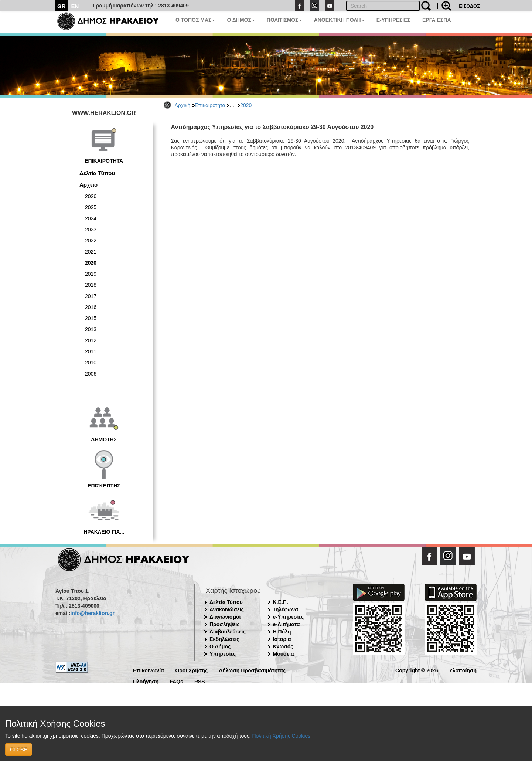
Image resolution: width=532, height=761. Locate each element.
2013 (91, 329)
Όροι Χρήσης (192, 670)
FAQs (176, 681)
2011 (91, 351)
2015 (91, 318)
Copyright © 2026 (417, 670)
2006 (91, 374)
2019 (91, 274)
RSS (200, 681)
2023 (91, 230)
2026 (91, 196)
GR (62, 6)
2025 (91, 207)
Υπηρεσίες (223, 654)
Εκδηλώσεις (224, 639)
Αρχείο (88, 185)
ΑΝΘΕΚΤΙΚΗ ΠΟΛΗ (339, 20)
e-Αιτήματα (287, 624)
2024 (91, 218)
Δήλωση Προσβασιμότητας (252, 670)
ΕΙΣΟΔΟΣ (469, 6)
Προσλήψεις (225, 624)
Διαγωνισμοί (225, 617)
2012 (91, 340)
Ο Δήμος (220, 646)
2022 (91, 241)
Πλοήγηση (146, 681)
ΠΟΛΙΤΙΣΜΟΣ (284, 20)
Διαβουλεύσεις (228, 632)
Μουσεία (284, 654)
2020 (246, 105)
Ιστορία (282, 639)
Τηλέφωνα (286, 609)
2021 (91, 252)
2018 (91, 285)
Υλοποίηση (463, 670)
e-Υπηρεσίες (289, 617)
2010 (91, 363)
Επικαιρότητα (210, 105)
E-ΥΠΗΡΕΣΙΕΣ (393, 20)
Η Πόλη (282, 632)
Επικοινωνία (149, 670)
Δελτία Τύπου (97, 173)
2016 (91, 307)
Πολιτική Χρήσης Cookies (281, 736)
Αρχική (183, 105)
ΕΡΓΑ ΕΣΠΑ (437, 20)
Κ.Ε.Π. (281, 602)
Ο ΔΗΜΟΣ (241, 20)
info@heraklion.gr (92, 613)
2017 (91, 296)
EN (75, 6)
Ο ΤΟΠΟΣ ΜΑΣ (195, 20)
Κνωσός (283, 646)
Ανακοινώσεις (227, 609)
